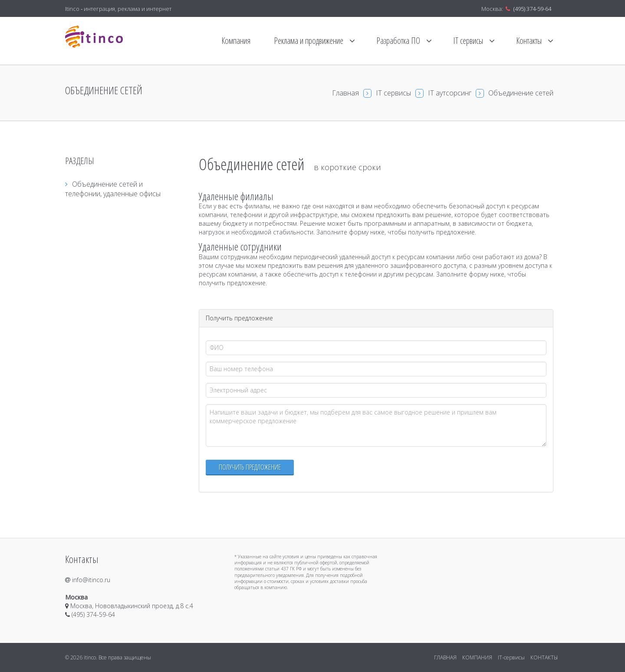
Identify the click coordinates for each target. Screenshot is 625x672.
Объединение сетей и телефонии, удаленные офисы (113, 189)
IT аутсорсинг (450, 93)
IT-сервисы (511, 657)
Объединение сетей (521, 93)
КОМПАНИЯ (477, 657)
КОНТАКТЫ (544, 657)
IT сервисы (474, 41)
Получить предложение (250, 467)
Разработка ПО (404, 41)
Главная (345, 93)
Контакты (535, 41)
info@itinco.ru (88, 580)
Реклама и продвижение (314, 41)
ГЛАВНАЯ (445, 657)
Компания (236, 41)
